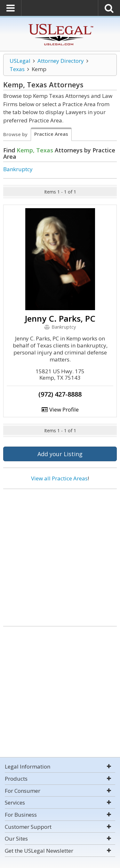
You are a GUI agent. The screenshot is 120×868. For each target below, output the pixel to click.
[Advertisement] (60, 555)
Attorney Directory (61, 61)
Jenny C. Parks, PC (60, 318)
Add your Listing (60, 454)
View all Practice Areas (59, 478)
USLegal (20, 61)
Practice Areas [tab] (51, 134)
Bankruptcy (18, 169)
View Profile (60, 409)
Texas (17, 69)
